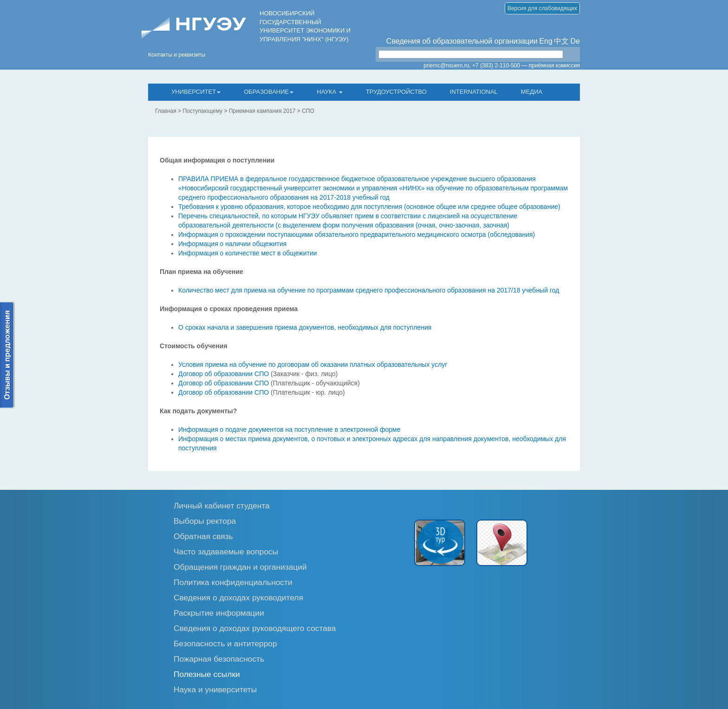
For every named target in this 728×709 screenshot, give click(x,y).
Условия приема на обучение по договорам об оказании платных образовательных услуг (313, 364)
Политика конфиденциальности (233, 582)
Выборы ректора (205, 521)
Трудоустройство (396, 92)
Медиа (532, 92)
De (575, 41)
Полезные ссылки (207, 674)
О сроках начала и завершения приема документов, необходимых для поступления (305, 327)
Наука (330, 92)
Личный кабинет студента (222, 505)
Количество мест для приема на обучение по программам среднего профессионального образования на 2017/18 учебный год (369, 290)
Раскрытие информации (219, 613)
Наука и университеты (215, 689)
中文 (561, 41)
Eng (546, 41)
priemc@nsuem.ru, (447, 65)
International (474, 92)
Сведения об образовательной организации (462, 41)
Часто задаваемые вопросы (226, 551)
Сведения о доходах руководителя (238, 597)
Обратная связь (203, 536)
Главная (166, 111)
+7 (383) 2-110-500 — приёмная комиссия (526, 65)
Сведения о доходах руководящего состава (255, 628)
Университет (196, 92)
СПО (308, 111)
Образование (269, 92)
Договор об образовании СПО (224, 374)
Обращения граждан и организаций (240, 567)
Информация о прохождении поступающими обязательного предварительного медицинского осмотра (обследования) (357, 234)
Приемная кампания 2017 (262, 111)
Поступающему (202, 111)
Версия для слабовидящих (542, 8)
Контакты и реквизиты (177, 55)
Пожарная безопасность (219, 659)
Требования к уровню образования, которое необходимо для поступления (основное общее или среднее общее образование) (369, 207)
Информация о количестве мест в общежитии (248, 253)
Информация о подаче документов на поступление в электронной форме (289, 429)
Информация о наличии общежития (232, 244)
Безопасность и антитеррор (225, 643)
